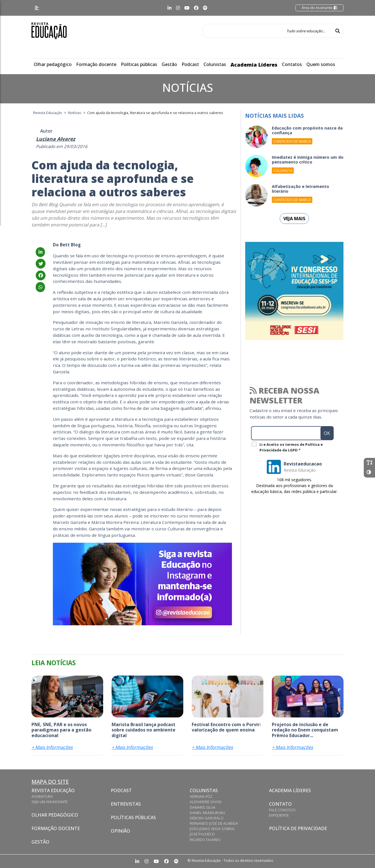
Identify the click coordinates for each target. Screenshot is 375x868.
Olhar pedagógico (53, 64)
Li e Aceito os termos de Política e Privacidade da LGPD (291, 447)
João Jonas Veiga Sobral (213, 829)
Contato (280, 804)
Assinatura (42, 796)
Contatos (292, 64)
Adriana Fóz (201, 796)
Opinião (120, 831)
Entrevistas (126, 804)
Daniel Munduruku (207, 813)
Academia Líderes (254, 65)
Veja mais (294, 219)
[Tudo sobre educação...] (267, 31)
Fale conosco (282, 810)
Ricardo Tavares (205, 840)
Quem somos (321, 64)
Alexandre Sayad (206, 802)
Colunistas (215, 64)
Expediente (279, 815)
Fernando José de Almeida (214, 823)
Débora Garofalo (207, 818)
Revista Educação (53, 790)
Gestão (169, 64)
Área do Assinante (319, 8)
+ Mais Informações (52, 747)
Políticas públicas (139, 64)
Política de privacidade (298, 828)
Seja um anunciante (50, 802)
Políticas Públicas (133, 817)
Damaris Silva (203, 807)
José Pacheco (202, 834)
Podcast (190, 64)
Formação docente (96, 64)
